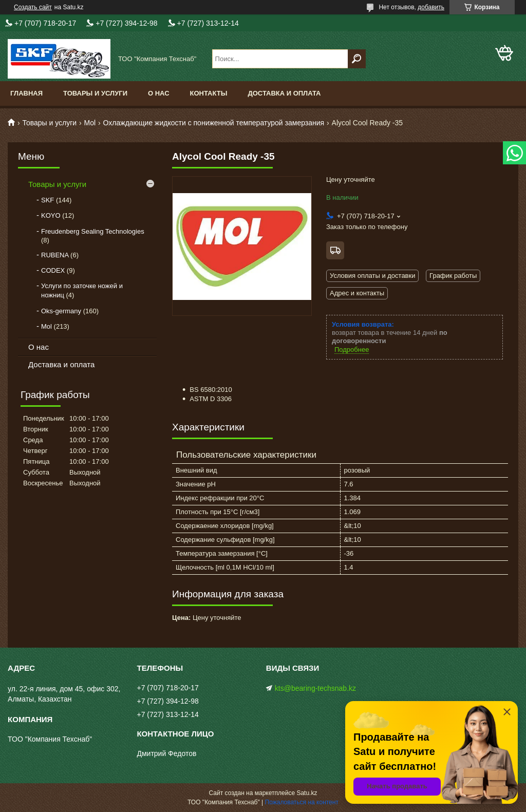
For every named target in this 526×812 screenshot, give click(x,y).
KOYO (51, 215)
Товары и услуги (95, 93)
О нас (159, 93)
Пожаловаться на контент (302, 802)
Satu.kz (307, 793)
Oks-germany (61, 311)
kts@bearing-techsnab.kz (315, 688)
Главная (26, 93)
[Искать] (357, 59)
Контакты (209, 93)
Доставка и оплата (284, 93)
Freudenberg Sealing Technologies (93, 231)
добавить (431, 7)
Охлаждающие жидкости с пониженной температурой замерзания (214, 123)
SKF (48, 200)
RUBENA (55, 255)
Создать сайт (33, 7)
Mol (90, 123)
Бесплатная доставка (335, 250)
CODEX (53, 270)
